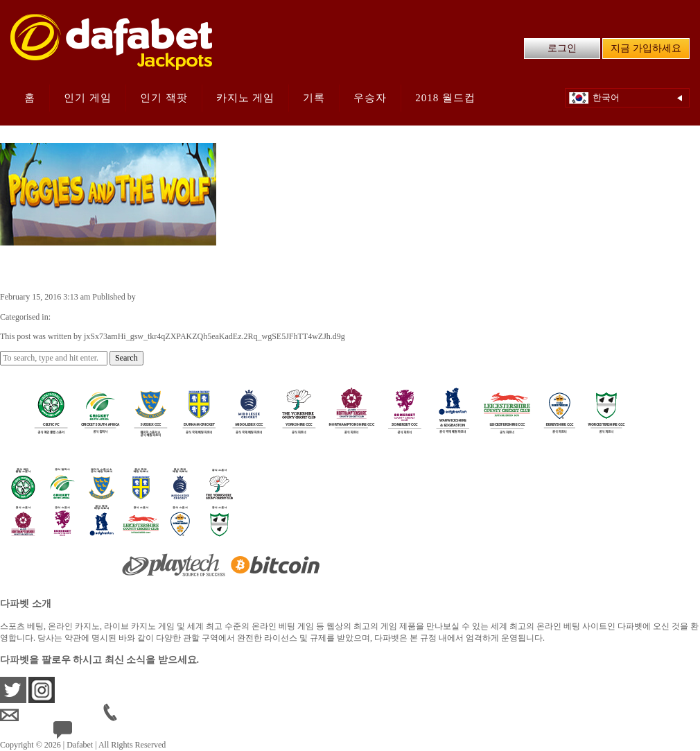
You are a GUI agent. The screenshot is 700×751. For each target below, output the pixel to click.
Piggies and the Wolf (73, 268)
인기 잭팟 (164, 98)
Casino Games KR (84, 317)
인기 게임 (88, 98)
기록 (314, 98)
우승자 (370, 98)
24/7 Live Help (89, 733)
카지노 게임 (246, 98)
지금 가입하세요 (646, 48)
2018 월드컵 (445, 98)
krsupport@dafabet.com (52, 715)
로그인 (562, 48)
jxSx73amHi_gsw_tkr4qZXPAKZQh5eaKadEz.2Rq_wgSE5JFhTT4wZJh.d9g (269, 297)
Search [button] (126, 358)
